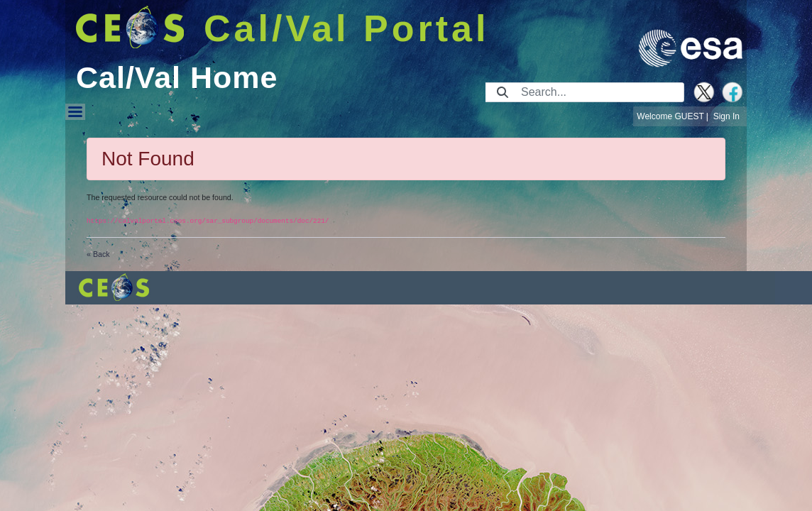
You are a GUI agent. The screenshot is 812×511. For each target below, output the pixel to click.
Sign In (726, 116)
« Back (98, 254)
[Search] (598, 92)
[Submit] (503, 92)
